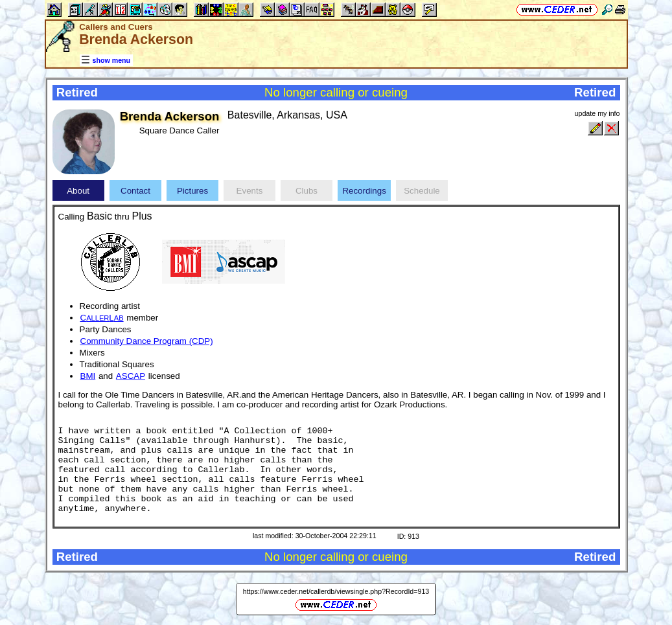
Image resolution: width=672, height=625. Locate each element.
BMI (88, 376)
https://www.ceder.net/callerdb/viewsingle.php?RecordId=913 (336, 591)
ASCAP (131, 376)
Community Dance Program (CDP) (147, 341)
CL (102, 318)
